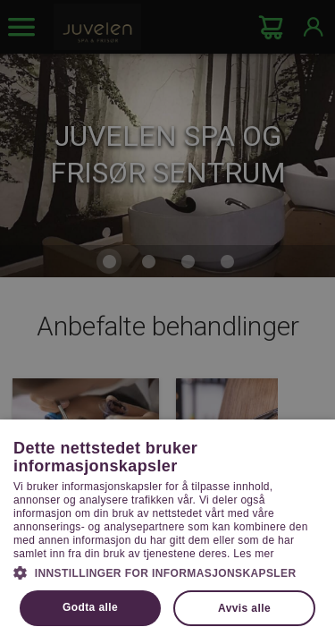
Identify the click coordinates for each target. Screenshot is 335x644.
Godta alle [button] (90, 607)
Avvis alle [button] (244, 608)
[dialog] (167, 322)
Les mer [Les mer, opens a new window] (253, 554)
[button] (167, 572)
